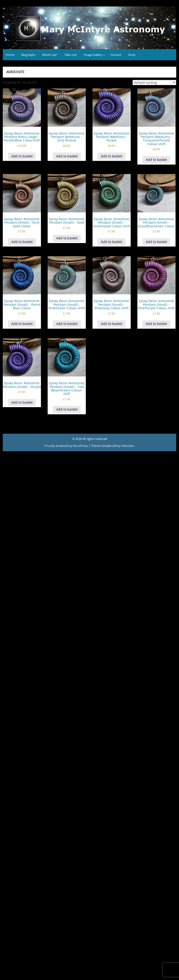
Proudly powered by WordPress (66, 446)
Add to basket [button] (22, 156)
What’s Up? (50, 55)
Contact (116, 55)
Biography (28, 55)
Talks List (71, 55)
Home (10, 55)
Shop (132, 55)
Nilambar (128, 446)
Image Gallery (93, 55)
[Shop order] (154, 83)
